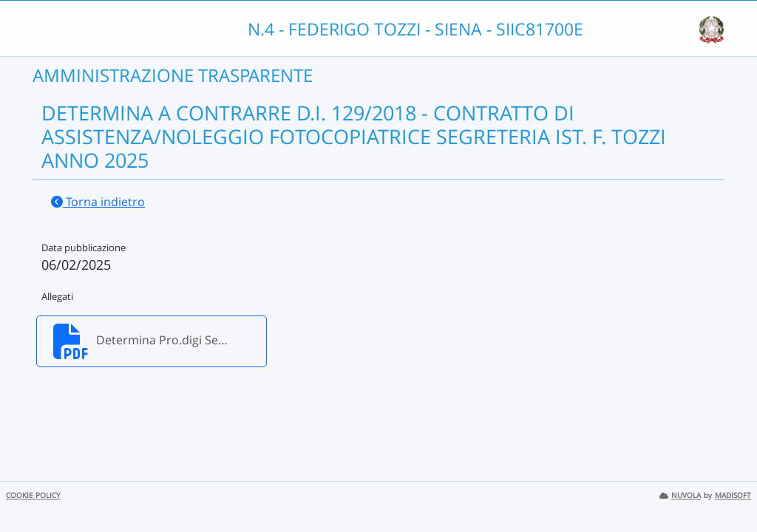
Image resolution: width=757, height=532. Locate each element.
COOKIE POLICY (33, 495)
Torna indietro (98, 202)
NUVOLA (680, 495)
